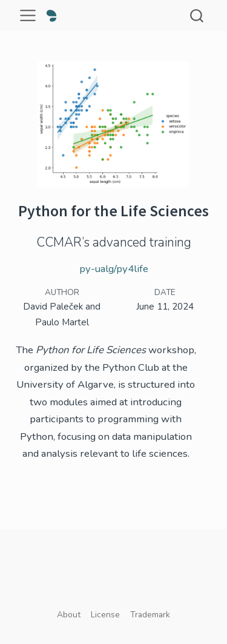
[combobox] (197, 15)
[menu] (28, 16)
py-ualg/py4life (114, 269)
